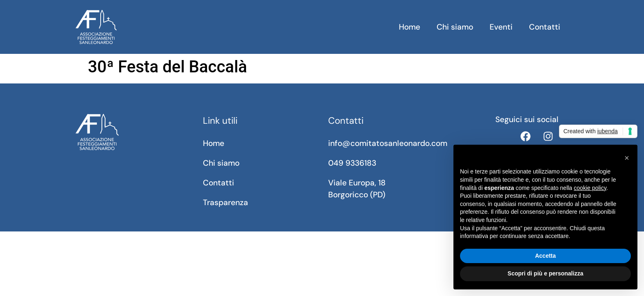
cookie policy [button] (590, 188)
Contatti (545, 27)
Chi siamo (455, 27)
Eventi (501, 27)
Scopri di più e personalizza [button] (545, 273)
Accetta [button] (546, 256)
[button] (627, 158)
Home (409, 27)
